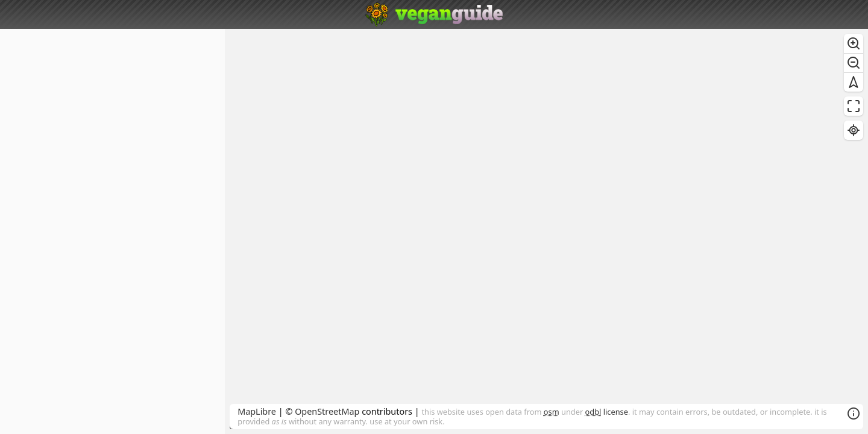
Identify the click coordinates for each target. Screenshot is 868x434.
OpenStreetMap (327, 411)
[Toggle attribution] (854, 414)
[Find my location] (854, 130)
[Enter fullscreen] (854, 106)
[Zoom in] (854, 43)
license (607, 412)
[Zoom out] (854, 63)
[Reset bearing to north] (854, 82)
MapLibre (257, 411)
